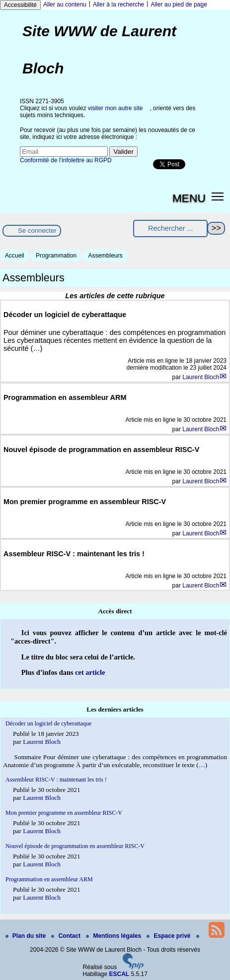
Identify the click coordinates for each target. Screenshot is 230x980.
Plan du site (27, 936)
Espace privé (169, 936)
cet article (90, 672)
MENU (189, 198)
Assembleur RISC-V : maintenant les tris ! (56, 780)
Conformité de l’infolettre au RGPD (66, 160)
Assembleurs (105, 256)
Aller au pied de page (179, 4)
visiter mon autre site (115, 108)
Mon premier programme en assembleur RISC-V (64, 813)
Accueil (15, 256)
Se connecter (37, 230)
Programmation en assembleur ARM (49, 879)
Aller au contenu (65, 4)
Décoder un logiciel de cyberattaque (48, 723)
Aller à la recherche (118, 4)
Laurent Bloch (201, 377)
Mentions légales (114, 936)
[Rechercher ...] (170, 229)
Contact (67, 936)
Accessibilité (20, 5)
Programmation (56, 256)
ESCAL (119, 974)
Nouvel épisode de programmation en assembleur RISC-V (75, 846)
